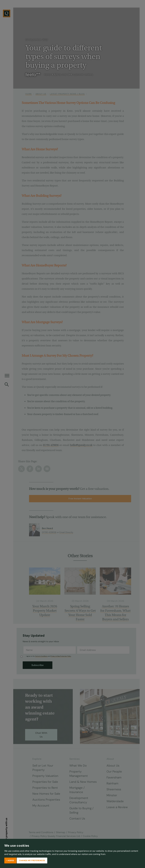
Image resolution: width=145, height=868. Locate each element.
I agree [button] (10, 860)
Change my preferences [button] (32, 860)
